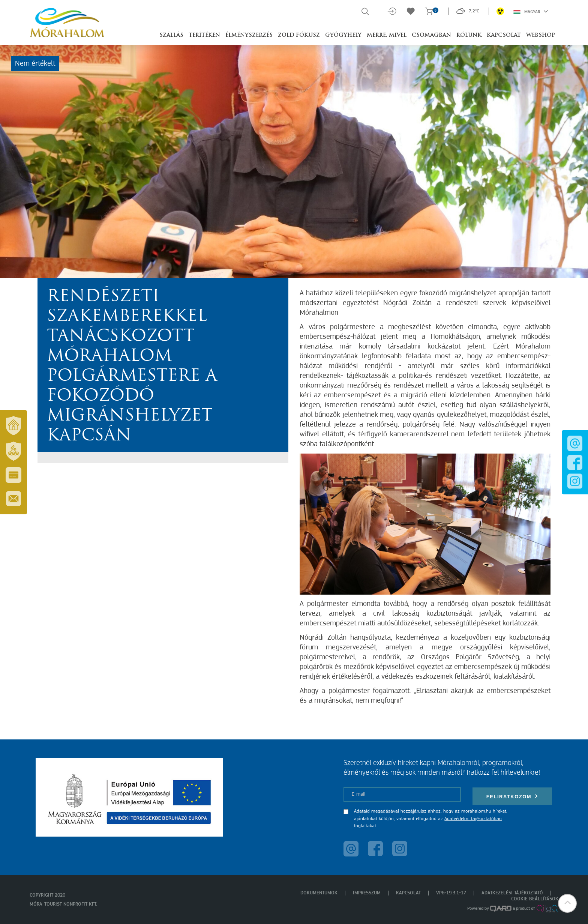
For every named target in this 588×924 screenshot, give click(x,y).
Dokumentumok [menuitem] (319, 893)
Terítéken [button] (204, 35)
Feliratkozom (512, 796)
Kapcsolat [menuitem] (408, 893)
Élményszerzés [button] (249, 35)
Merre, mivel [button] (387, 35)
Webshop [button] (541, 35)
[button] (567, 903)
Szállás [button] (171, 35)
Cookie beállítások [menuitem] (535, 899)
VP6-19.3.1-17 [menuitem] (451, 893)
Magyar (531, 11)
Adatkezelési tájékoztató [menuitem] (512, 893)
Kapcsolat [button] (504, 35)
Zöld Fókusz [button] (299, 35)
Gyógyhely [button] (343, 35)
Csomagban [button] (431, 35)
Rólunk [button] (469, 35)
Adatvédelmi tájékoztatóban (473, 819)
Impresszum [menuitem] (367, 893)
